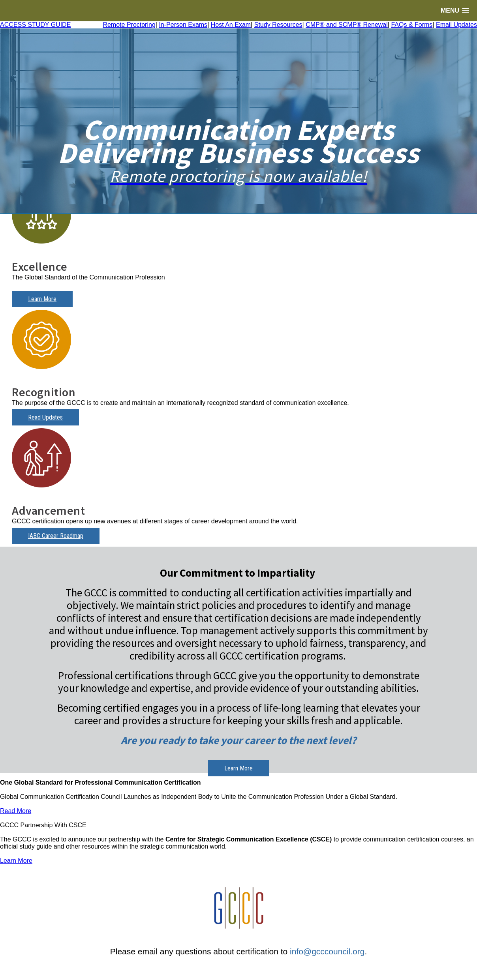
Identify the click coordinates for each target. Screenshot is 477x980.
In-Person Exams (183, 25)
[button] (455, 10)
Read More (16, 811)
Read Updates (45, 417)
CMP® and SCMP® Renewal (347, 25)
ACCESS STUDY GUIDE (35, 25)
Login (238, 971)
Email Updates (456, 25)
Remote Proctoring (129, 25)
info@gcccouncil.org (327, 951)
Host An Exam (231, 25)
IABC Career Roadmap (56, 536)
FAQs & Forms (412, 25)
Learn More (42, 299)
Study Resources (278, 25)
